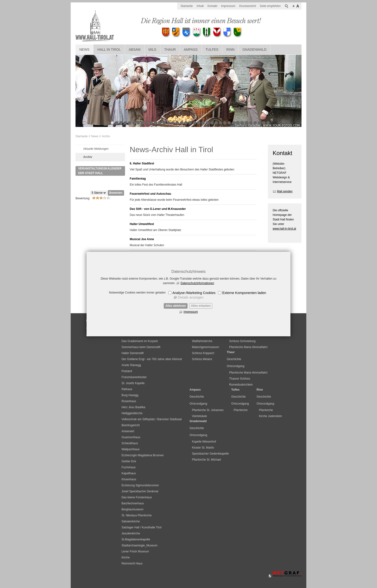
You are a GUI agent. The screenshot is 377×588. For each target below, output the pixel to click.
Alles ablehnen (176, 306)
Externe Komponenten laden (244, 293)
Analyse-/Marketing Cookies (194, 293)
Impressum (191, 312)
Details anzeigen (191, 297)
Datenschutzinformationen (197, 283)
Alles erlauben (201, 306)
